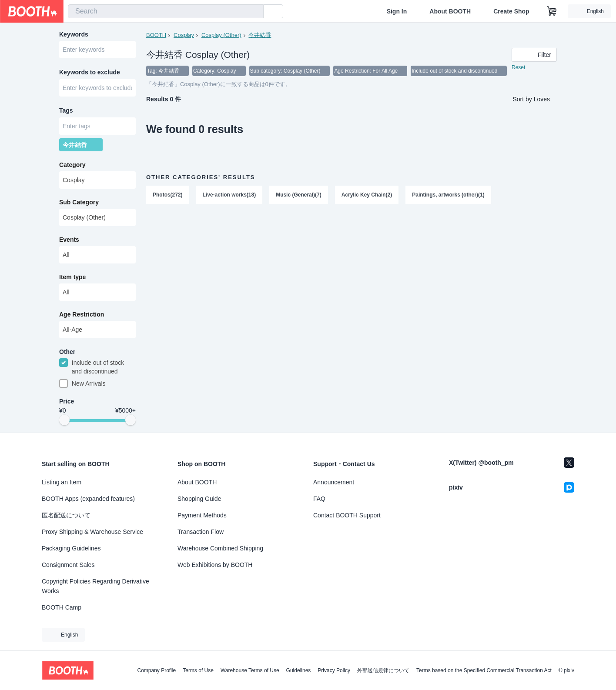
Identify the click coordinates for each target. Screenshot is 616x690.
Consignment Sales (68, 565)
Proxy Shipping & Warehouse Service (92, 532)
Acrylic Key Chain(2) (367, 195)
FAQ (319, 499)
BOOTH (156, 35)
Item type (72, 279)
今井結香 (260, 35)
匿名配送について (66, 515)
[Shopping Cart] (552, 11)
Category (72, 167)
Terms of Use (198, 670)
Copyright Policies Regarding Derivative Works (95, 586)
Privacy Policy (334, 670)
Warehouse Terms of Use (250, 670)
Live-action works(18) (229, 195)
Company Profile (156, 670)
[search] (255, 12)
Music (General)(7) (299, 195)
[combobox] (166, 11)
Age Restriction (82, 316)
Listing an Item (62, 482)
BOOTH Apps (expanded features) (88, 499)
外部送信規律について (383, 670)
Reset (518, 68)
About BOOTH (450, 11)
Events (69, 241)
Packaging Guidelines (71, 548)
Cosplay (184, 35)
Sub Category (79, 204)
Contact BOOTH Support (347, 515)
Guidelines (299, 670)
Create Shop (511, 11)
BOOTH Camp (62, 607)
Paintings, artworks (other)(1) (449, 195)
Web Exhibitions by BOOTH (215, 565)
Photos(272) (168, 195)
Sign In (397, 11)
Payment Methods (202, 515)
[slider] (64, 423)
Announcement (334, 482)
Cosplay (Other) (221, 35)
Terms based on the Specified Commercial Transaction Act (484, 670)
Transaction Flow (201, 532)
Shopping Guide (199, 499)
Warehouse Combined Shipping (220, 548)
